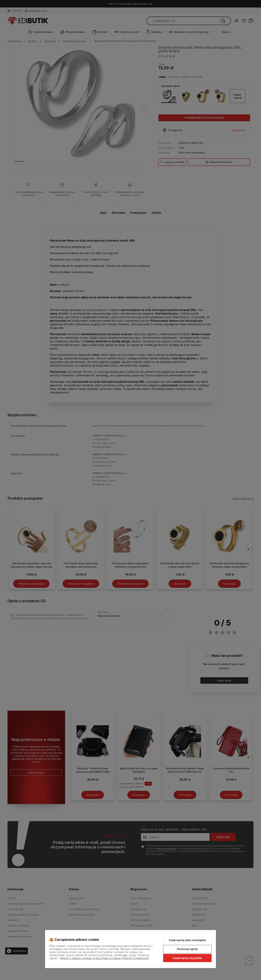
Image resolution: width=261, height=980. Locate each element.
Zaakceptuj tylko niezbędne (187, 940)
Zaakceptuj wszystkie (187, 958)
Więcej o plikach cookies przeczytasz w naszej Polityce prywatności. (105, 958)
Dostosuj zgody (187, 949)
